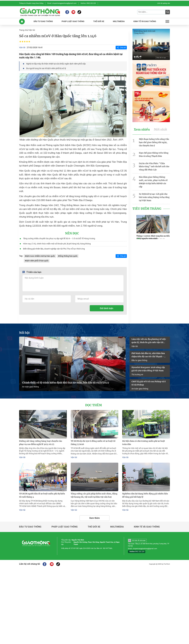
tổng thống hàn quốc (68, 256)
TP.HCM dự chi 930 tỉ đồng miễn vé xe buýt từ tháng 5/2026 (93, 442)
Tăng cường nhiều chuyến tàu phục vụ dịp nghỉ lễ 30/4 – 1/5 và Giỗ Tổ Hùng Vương (59, 238)
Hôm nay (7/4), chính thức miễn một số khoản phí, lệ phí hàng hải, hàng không (57, 243)
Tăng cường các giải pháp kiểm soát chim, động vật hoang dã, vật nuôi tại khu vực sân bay (94, 495)
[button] (139, 238)
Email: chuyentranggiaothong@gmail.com (62, 3)
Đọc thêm (94, 405)
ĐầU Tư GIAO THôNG (43, 21)
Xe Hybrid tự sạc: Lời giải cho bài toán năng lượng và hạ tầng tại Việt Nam (154, 197)
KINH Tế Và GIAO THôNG (145, 21)
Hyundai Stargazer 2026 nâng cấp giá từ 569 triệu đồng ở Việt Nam (148, 369)
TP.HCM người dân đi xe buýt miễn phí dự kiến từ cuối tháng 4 (42, 495)
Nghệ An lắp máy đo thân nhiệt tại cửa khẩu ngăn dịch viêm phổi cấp (56, 64)
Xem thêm (94, 518)
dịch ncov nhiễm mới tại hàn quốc (40, 256)
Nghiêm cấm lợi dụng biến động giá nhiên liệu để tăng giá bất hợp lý (145, 495)
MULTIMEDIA (119, 21)
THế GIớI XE (99, 21)
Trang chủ (23, 30)
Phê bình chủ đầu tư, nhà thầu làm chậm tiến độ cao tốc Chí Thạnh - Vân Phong (148, 355)
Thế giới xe (94, 526)
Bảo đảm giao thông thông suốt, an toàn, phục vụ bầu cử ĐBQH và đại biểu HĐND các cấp (153, 181)
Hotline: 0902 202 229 (88, 3)
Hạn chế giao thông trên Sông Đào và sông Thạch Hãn (154, 154)
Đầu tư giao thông (139, 360)
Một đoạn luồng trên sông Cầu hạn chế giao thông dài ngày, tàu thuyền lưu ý (154, 142)
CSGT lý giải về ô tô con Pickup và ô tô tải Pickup (149, 383)
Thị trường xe (137, 374)
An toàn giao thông (30, 386)
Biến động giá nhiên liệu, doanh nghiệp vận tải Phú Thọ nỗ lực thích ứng (54, 248)
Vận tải (32, 30)
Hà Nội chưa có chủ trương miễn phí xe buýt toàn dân (144, 442)
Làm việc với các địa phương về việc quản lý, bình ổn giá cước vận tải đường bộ (149, 341)
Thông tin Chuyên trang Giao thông (31, 3)
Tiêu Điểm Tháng (147, 208)
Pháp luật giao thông (65, 526)
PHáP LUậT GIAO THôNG (73, 21)
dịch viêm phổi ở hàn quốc (37, 260)
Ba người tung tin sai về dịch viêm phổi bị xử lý (46, 68)
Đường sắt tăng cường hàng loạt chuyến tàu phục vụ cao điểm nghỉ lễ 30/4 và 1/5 (41, 442)
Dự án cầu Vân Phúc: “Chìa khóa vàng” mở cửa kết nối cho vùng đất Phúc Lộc (154, 166)
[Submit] (168, 12)
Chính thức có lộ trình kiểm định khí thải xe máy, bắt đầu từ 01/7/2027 (66, 382)
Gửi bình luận (107, 308)
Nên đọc (72, 233)
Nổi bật (24, 333)
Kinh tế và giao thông (147, 526)
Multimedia (117, 526)
